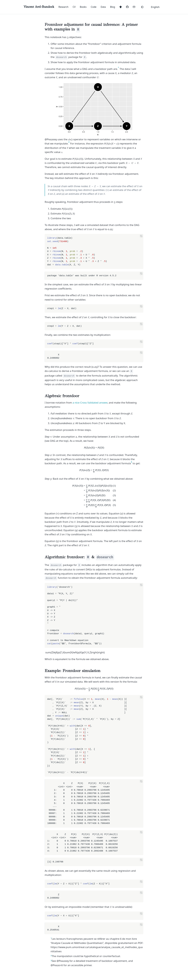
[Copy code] (141, 236)
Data (103, 7)
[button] (157, 7)
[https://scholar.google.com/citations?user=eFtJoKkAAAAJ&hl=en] (121, 7)
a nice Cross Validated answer (90, 403)
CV (74, 7)
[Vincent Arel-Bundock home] (39, 7)
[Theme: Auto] (142, 7)
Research (63, 7)
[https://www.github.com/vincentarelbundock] (127, 7)
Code (94, 7)
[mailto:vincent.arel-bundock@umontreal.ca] (134, 7)
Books (83, 7)
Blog (113, 7)
